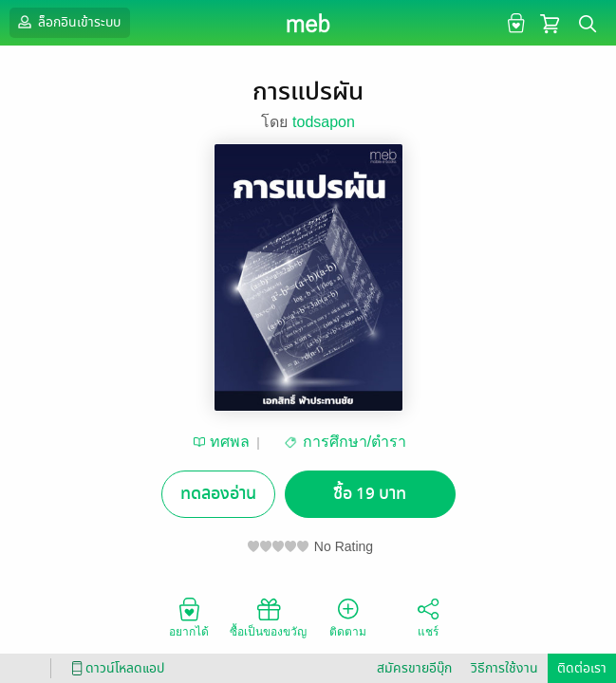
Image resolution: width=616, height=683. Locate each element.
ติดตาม (348, 617)
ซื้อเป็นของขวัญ (268, 617)
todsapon (324, 122)
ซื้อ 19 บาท (370, 494)
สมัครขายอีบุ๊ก (414, 668)
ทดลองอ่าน (218, 494)
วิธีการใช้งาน (504, 668)
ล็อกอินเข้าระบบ (67, 22)
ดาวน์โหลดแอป (115, 668)
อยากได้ (189, 617)
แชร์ (428, 617)
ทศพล (230, 442)
